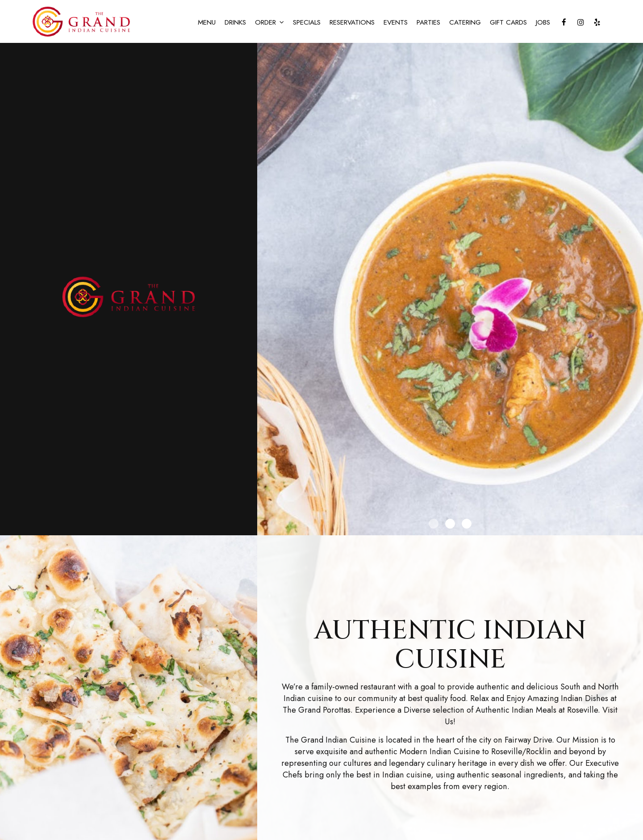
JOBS (543, 22)
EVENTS (396, 22)
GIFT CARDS (508, 22)
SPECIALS (307, 22)
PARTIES (428, 22)
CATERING (465, 22)
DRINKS (235, 22)
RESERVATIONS (352, 22)
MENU (207, 22)
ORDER (269, 22)
